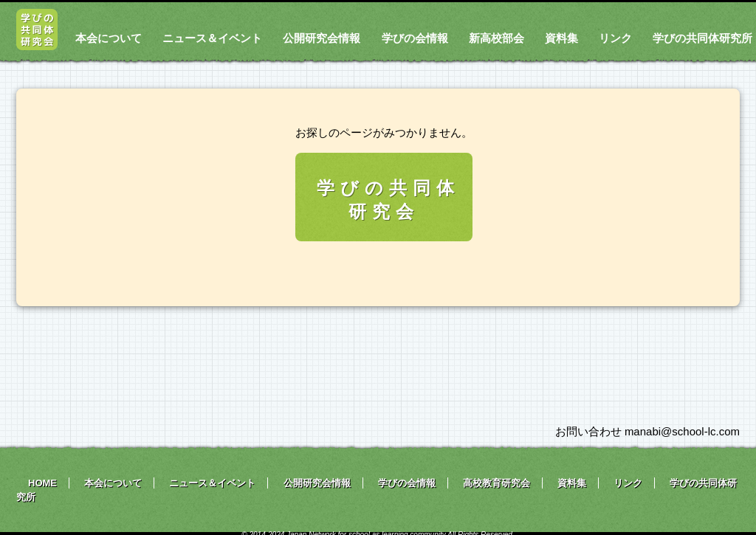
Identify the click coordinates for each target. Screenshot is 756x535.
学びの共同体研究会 (388, 200)
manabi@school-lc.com (682, 431)
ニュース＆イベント (212, 38)
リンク (615, 38)
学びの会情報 (415, 38)
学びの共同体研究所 (702, 38)
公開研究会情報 (322, 38)
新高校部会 (496, 38)
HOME (42, 483)
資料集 (561, 38)
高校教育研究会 (496, 483)
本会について (109, 38)
